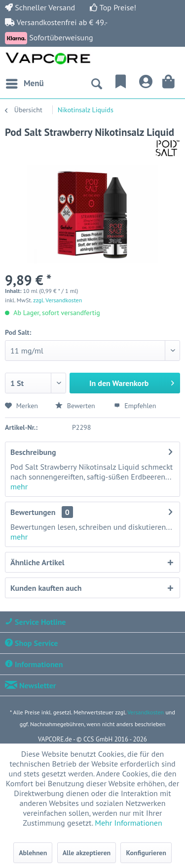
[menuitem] (24, 84)
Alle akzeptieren (87, 853)
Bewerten (76, 406)
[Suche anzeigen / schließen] (96, 84)
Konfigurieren (146, 853)
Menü (25, 82)
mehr (19, 486)
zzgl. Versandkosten (57, 300)
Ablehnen (33, 853)
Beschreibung (33, 452)
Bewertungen (33, 512)
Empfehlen (135, 406)
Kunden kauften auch (46, 588)
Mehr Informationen (128, 823)
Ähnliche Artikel (37, 562)
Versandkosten (146, 712)
